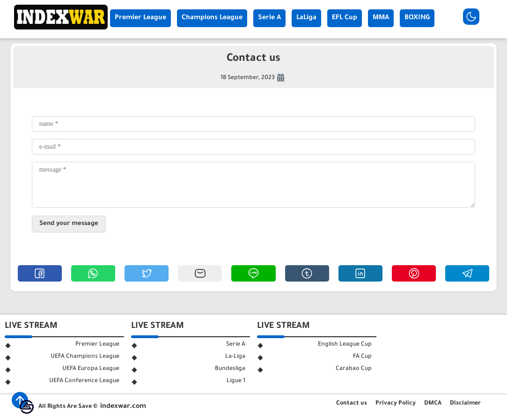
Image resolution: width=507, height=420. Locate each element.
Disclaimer (465, 404)
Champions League (212, 18)
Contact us (352, 404)
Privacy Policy (396, 404)
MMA (381, 18)
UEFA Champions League (85, 357)
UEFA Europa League (91, 369)
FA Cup (362, 357)
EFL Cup (345, 18)
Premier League (140, 18)
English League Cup (345, 345)
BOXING (417, 18)
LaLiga (306, 18)
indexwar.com (123, 407)
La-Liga (235, 357)
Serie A (269, 18)
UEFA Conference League (84, 381)
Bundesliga (230, 369)
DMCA (433, 404)
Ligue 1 (236, 381)
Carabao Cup (354, 369)
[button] (40, 273)
